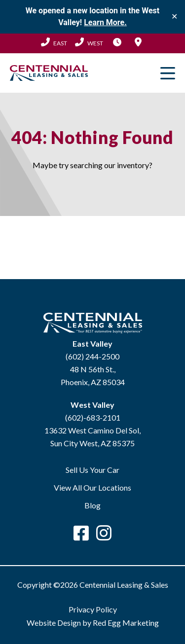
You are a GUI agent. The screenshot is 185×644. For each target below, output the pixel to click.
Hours (117, 42)
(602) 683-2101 (89, 42)
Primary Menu (168, 73)
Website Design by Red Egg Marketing (93, 623)
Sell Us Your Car (92, 470)
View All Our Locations (92, 487)
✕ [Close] (174, 17)
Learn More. (105, 22)
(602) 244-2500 (54, 42)
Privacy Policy (93, 609)
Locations (138, 42)
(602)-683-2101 (93, 417)
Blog (92, 505)
